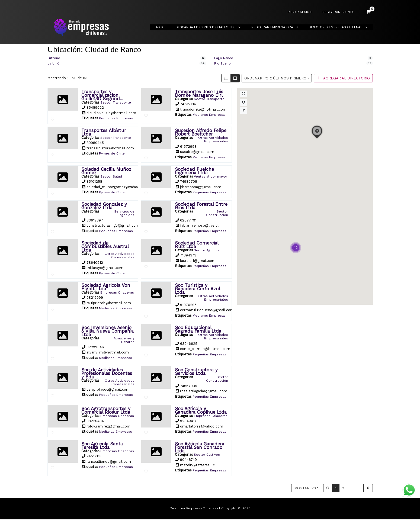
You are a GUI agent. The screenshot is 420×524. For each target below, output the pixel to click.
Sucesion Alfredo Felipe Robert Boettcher (201, 132)
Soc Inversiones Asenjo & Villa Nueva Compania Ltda (108, 333)
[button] (296, 247)
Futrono (54, 58)
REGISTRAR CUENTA (340, 12)
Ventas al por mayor (217, 177)
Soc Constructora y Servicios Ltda (196, 373)
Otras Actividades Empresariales (213, 139)
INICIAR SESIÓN (306, 12)
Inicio (175, 27)
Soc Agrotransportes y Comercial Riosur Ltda (106, 412)
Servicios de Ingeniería (124, 216)
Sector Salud (111, 176)
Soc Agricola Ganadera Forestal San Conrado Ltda (200, 452)
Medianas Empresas (209, 114)
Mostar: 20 (305, 492)
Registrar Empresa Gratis (281, 27)
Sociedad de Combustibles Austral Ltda (105, 249)
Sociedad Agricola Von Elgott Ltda (106, 289)
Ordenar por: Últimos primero (275, 78)
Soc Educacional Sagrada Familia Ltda (198, 331)
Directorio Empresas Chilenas (338, 27)
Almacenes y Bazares (123, 342)
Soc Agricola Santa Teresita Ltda (102, 450)
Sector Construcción (217, 216)
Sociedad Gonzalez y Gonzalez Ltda (104, 209)
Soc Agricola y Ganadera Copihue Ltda (201, 412)
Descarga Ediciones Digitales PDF (216, 27)
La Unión (55, 63)
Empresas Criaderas (126, 296)
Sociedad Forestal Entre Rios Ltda (201, 209)
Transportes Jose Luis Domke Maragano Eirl (199, 93)
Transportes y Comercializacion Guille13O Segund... (102, 95)
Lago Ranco (224, 58)
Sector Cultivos (207, 459)
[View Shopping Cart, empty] (368, 12)
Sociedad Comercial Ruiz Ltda (197, 247)
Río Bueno (223, 63)
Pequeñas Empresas (116, 118)
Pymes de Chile (112, 153)
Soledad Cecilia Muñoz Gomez (106, 170)
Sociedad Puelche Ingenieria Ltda (194, 170)
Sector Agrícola (207, 253)
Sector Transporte (116, 102)
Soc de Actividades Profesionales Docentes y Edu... (107, 375)
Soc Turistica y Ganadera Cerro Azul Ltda (197, 291)
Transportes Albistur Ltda (104, 132)
